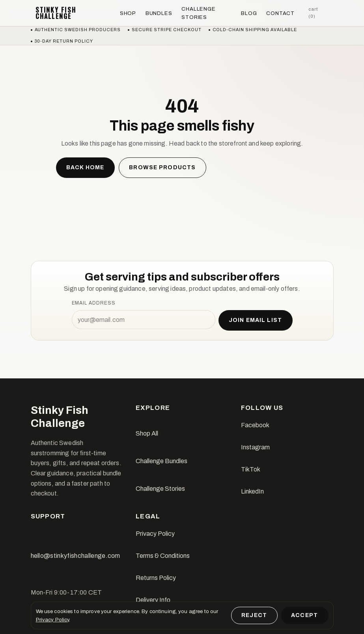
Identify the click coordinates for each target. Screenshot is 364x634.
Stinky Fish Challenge (56, 13)
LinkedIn (252, 491)
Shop (128, 13)
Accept (304, 615)
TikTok (251, 469)
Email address (94, 303)
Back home (85, 167)
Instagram (255, 447)
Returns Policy (156, 578)
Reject (254, 615)
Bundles (159, 13)
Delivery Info (153, 600)
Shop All (147, 433)
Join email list (255, 320)
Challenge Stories (198, 13)
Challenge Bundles (161, 461)
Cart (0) (313, 13)
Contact (280, 13)
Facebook (255, 425)
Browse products (162, 167)
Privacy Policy (155, 534)
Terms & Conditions (163, 556)
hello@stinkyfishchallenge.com (76, 556)
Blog (249, 13)
